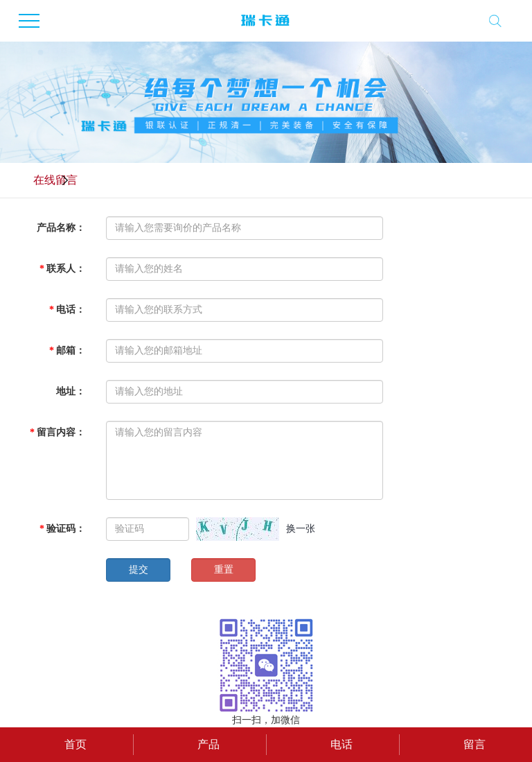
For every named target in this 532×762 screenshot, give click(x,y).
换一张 (301, 529)
